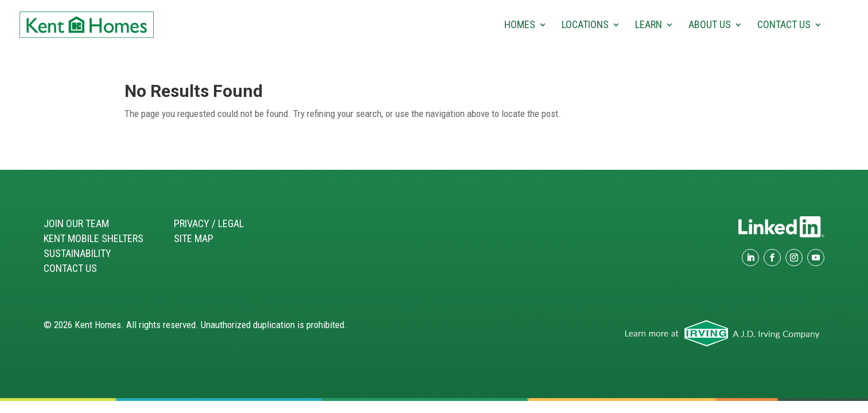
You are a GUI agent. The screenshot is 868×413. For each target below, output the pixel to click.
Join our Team (76, 223)
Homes (520, 26)
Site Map (194, 238)
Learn (649, 26)
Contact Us (784, 26)
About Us (710, 26)
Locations (585, 26)
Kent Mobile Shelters (94, 238)
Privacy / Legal (209, 223)
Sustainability (77, 253)
